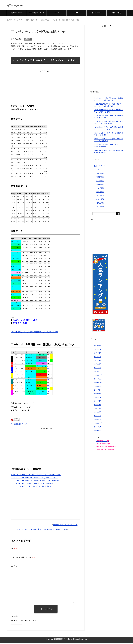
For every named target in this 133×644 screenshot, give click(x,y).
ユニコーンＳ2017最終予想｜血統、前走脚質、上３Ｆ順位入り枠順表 (36, 476)
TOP (15, 21)
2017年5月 (98, 357)
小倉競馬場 (100, 200)
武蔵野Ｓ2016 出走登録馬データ (65, 526)
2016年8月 (98, 391)
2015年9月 (98, 431)
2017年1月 (98, 372)
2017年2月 (98, 369)
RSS (77, 13)
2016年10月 (98, 383)
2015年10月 (98, 428)
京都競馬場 (100, 178)
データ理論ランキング (37, 13)
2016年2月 (98, 413)
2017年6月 (98, 354)
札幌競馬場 (100, 204)
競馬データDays (20, 5)
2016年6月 (98, 398)
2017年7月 (98, 350)
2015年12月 (98, 420)
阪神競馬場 (100, 185)
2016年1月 (98, 417)
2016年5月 (98, 402)
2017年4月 (98, 361)
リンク (57, 13)
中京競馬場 (100, 189)
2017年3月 (98, 365)
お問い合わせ (117, 13)
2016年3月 (98, 409)
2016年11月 (98, 380)
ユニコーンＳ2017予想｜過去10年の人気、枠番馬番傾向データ (33, 487)
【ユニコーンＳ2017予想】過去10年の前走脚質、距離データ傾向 (34, 478)
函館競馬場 (100, 207)
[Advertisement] (46, 86)
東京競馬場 (28, 40)
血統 (98, 170)
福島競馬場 (100, 193)
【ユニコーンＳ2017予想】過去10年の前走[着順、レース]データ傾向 (35, 481)
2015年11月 (98, 424)
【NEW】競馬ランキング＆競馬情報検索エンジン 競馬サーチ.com (34, 333)
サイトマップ (97, 13)
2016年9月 (98, 387)
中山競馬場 (100, 181)
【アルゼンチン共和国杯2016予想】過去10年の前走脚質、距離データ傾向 (40, 530)
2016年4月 (98, 405)
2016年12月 (98, 376)
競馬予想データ (100, 167)
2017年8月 (98, 346)
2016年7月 (98, 394)
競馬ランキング (17, 13)
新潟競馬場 (100, 196)
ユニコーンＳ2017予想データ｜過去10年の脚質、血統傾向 (32, 484)
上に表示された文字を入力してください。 (26, 621)
